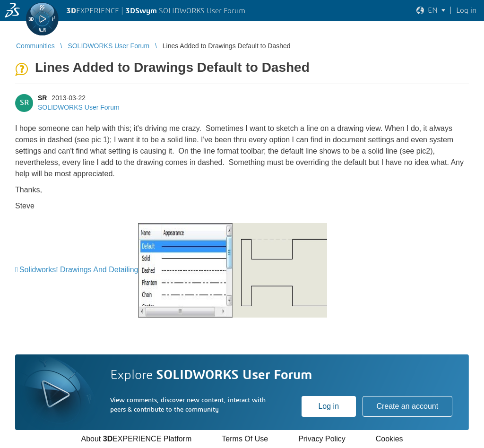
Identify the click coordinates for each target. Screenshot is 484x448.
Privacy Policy (322, 439)
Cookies (389, 439)
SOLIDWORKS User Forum (79, 107)
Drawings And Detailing (99, 270)
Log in (328, 406)
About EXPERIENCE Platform (136, 439)
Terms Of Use (245, 439)
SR (42, 98)
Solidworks (38, 270)
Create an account (407, 406)
